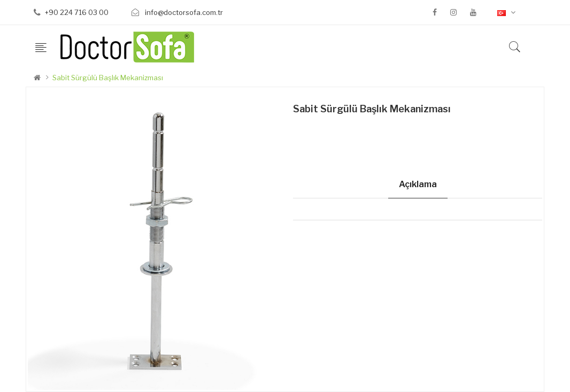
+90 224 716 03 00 (77, 12)
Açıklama (418, 184)
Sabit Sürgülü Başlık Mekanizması (108, 78)
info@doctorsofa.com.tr (183, 12)
